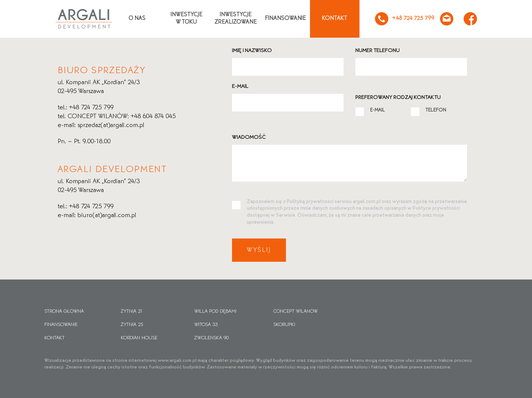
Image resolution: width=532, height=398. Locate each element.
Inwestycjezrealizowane (236, 18)
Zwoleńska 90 (212, 338)
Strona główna (64, 311)
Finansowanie (285, 18)
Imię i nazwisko (252, 51)
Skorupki (284, 325)
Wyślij (259, 250)
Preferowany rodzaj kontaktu (398, 97)
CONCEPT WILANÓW (296, 311)
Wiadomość (249, 137)
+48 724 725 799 (404, 19)
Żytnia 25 (132, 325)
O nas (137, 18)
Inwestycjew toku (187, 18)
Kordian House (139, 338)
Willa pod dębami (215, 311)
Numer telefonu (378, 51)
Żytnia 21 (132, 311)
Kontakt (335, 18)
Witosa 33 (206, 325)
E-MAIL (370, 110)
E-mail (240, 86)
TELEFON (429, 110)
